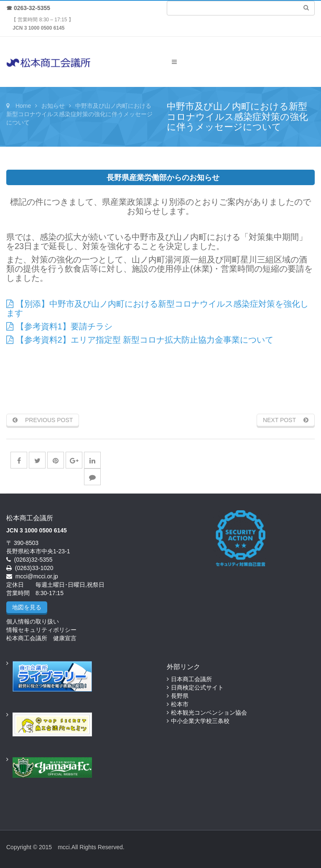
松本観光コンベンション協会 (209, 713)
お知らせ (53, 106)
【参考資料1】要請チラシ (59, 326)
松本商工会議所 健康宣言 (41, 638)
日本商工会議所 (191, 679)
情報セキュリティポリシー (41, 630)
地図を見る (27, 607)
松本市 (180, 704)
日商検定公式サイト (197, 687)
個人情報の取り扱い (33, 621)
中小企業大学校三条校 (200, 721)
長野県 (180, 696)
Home (23, 106)
